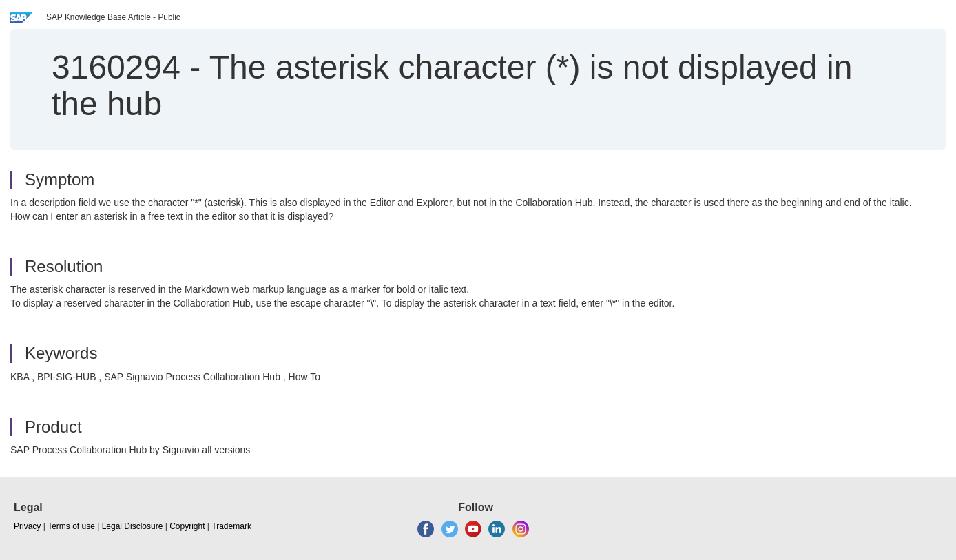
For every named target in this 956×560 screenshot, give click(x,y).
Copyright (187, 526)
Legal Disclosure (133, 526)
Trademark (231, 526)
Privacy (27, 526)
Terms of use (71, 526)
